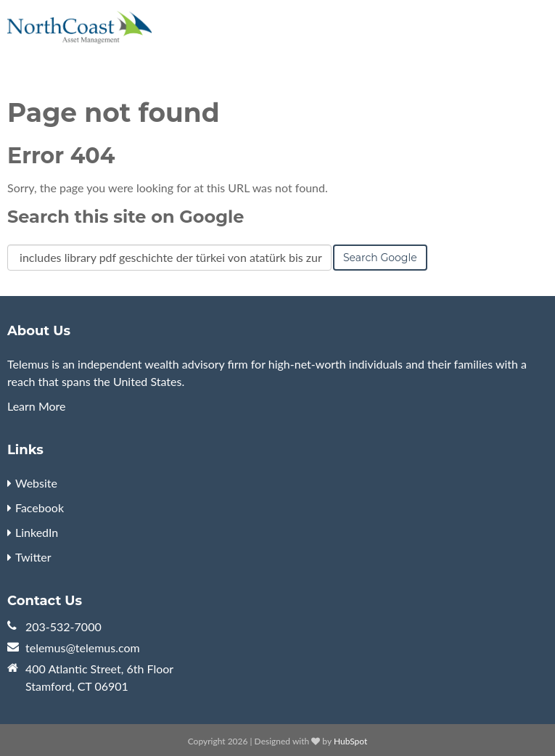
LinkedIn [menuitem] (37, 532)
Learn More (37, 406)
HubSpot (350, 741)
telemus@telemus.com (83, 648)
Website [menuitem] (36, 483)
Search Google (380, 258)
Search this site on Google (126, 217)
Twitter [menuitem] (33, 557)
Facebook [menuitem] (40, 508)
